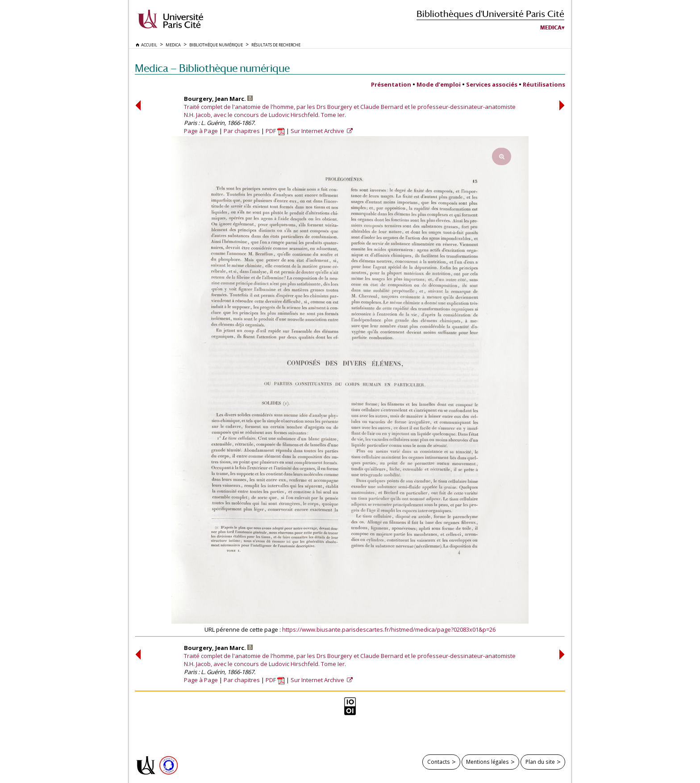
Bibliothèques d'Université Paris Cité (490, 14)
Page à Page (201, 131)
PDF (275, 131)
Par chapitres (242, 131)
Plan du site (540, 762)
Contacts (439, 762)
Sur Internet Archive (318, 131)
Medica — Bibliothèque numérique (212, 68)
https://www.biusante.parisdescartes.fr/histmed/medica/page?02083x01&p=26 (389, 629)
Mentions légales (487, 762)
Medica (551, 28)
